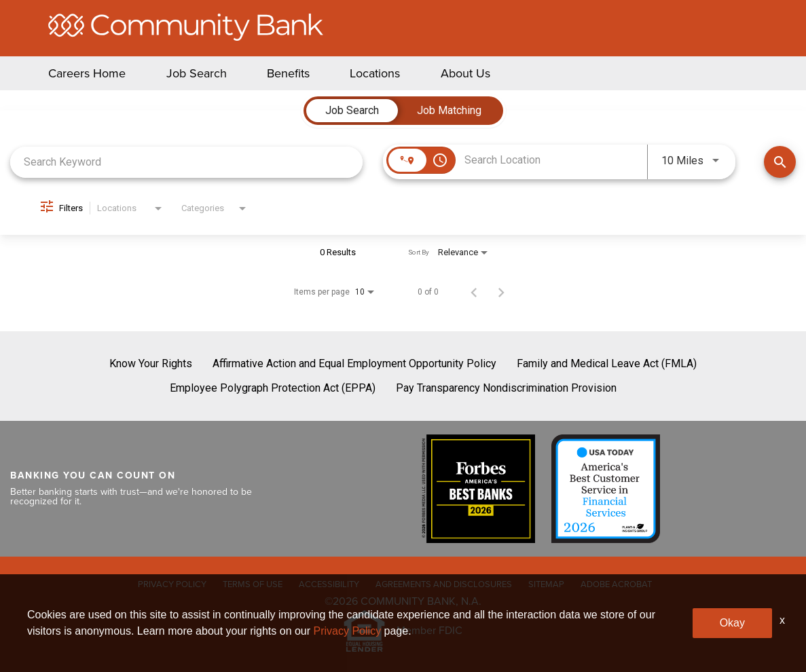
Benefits (288, 73)
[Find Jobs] (780, 162)
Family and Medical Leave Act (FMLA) (607, 363)
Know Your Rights (151, 363)
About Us (465, 73)
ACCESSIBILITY (329, 584)
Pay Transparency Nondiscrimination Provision (506, 388)
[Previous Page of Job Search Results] (474, 292)
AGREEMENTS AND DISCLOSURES (444, 584)
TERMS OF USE (253, 584)
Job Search (197, 73)
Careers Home (87, 73)
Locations (375, 73)
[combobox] (186, 162)
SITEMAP (546, 584)
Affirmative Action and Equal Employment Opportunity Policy (354, 363)
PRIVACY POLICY (172, 584)
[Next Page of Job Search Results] (501, 292)
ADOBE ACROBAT (616, 584)
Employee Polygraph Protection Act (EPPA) (273, 388)
